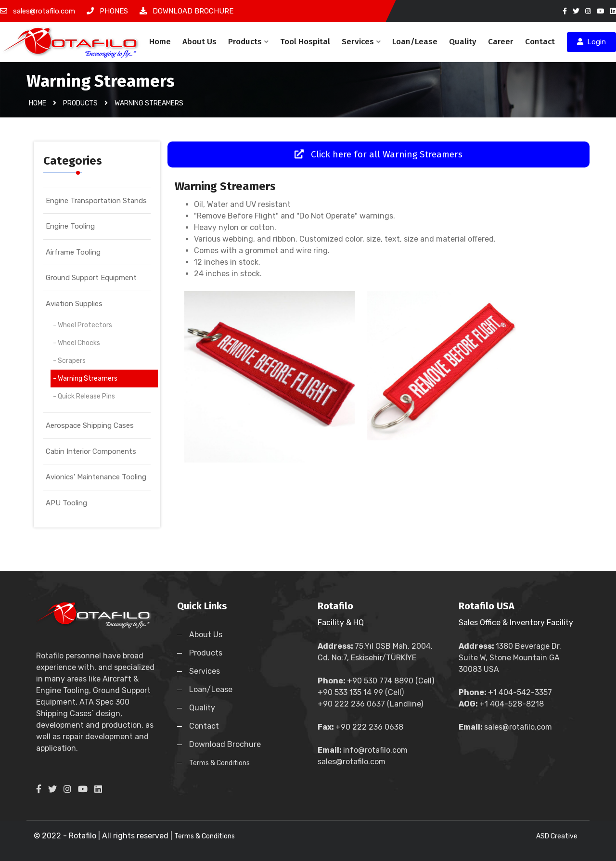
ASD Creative (557, 836)
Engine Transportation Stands (96, 201)
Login (591, 42)
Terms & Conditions (219, 763)
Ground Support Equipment (91, 278)
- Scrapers (69, 361)
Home (160, 42)
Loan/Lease (415, 42)
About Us (199, 42)
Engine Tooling (70, 226)
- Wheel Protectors (83, 325)
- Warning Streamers (85, 379)
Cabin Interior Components (91, 451)
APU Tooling (66, 503)
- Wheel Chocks (77, 343)
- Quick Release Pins (84, 396)
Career (501, 42)
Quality (463, 42)
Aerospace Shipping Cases (90, 425)
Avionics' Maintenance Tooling (96, 477)
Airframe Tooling (73, 252)
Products (248, 42)
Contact (540, 42)
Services (361, 42)
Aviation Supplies (74, 304)
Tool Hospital (305, 42)
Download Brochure (225, 744)
